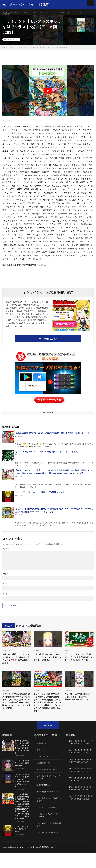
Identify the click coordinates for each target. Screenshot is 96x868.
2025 (71, 762)
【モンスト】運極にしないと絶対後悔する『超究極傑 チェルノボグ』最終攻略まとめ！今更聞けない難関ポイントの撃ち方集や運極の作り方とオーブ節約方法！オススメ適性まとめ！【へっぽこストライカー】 (22, 818)
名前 (5, 580)
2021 (71, 798)
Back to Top (48, 737)
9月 (76, 765)
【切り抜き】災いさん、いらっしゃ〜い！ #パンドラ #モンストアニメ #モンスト (47, 666)
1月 (75, 753)
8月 (73, 765)
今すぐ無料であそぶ (48, 345)
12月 (89, 765)
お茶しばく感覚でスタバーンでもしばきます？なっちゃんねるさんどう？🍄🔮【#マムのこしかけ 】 (16, 666)
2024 (71, 771)
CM (81, 12)
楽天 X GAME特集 (44, 799)
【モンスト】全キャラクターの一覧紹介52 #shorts (22, 775)
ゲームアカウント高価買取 (47, 821)
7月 (70, 765)
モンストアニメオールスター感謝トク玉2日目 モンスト (40, 498)
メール (6, 590)
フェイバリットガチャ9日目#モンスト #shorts (22, 841)
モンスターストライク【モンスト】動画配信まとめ (36, 862)
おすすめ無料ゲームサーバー (48, 806)
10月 (80, 765)
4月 (85, 753)
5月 (88, 762)
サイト (5, 600)
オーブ (89, 12)
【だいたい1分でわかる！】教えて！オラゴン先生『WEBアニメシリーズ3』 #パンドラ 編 (79, 666)
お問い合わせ (42, 755)
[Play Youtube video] (48, 97)
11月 (84, 765)
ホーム (5, 12)
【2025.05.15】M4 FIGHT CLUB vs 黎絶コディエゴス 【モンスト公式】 (47, 458)
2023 (71, 780)
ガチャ (36, 12)
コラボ (27, 12)
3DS (52, 12)
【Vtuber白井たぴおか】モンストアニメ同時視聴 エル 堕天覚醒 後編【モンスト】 (53, 439)
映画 (68, 12)
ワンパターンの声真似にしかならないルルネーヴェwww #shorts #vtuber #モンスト (79, 708)
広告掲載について (44, 775)
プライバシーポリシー (46, 768)
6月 (91, 762)
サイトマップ (42, 762)
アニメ (60, 12)
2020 (71, 807)
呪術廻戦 (8, 17)
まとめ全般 (16, 12)
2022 (71, 789)
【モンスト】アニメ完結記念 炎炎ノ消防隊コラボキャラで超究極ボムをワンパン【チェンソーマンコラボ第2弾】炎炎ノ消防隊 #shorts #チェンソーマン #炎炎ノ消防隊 (17, 713)
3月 (81, 753)
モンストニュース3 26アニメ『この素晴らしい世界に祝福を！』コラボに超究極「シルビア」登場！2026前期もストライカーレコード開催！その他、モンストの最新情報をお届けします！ (48, 713)
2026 (71, 753)
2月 (78, 753)
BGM (44, 12)
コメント (6, 555)
